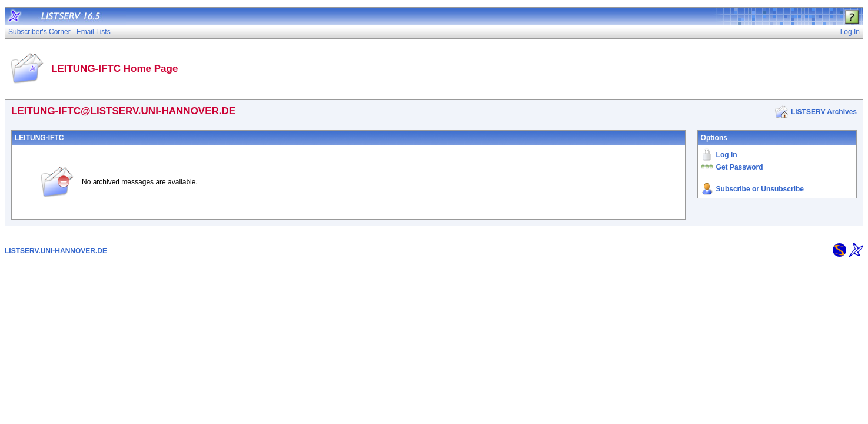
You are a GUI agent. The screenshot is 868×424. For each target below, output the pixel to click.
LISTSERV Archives (824, 112)
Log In (727, 155)
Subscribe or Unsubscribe (760, 189)
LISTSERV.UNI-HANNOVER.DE (56, 251)
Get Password (740, 167)
